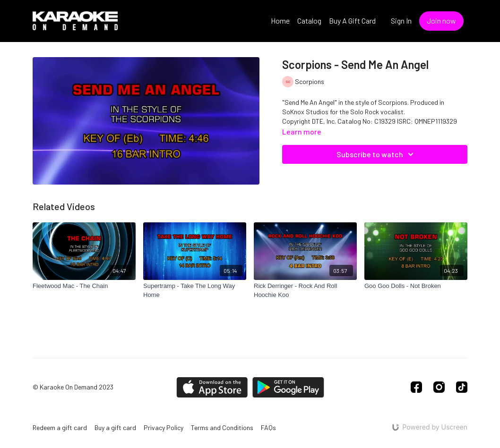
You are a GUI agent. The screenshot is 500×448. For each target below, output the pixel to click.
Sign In (401, 21)
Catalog (309, 21)
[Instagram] (439, 387)
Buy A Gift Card (352, 21)
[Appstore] (212, 387)
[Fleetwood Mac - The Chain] (84, 286)
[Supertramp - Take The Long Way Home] (195, 291)
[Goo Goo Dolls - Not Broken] (416, 286)
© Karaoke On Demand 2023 (73, 387)
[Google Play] (288, 387)
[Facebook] (416, 387)
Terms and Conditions (222, 427)
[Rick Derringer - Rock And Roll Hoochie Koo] (305, 291)
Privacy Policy (164, 427)
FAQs (268, 427)
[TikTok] (462, 387)
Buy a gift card (115, 427)
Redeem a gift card (60, 427)
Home (280, 21)
